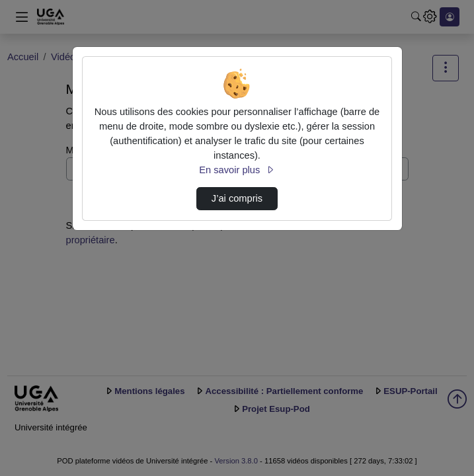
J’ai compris (237, 198)
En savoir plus (237, 170)
